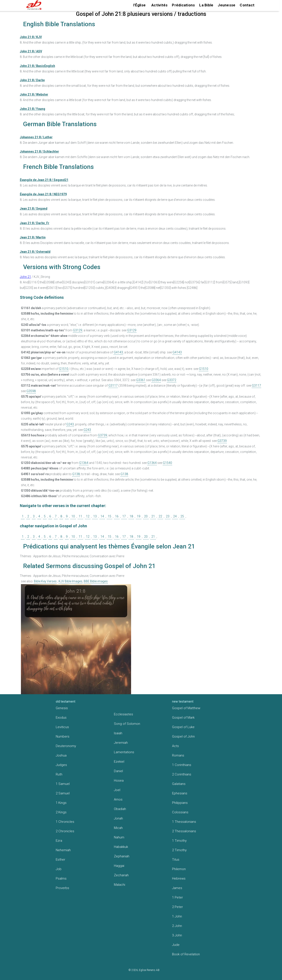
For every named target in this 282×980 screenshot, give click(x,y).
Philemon (179, 869)
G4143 (118, 352)
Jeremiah (121, 743)
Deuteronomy (66, 746)
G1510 (64, 369)
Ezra (59, 841)
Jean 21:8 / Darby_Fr (35, 223)
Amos (118, 799)
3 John (177, 935)
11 (80, 516)
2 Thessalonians (184, 831)
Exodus (61, 718)
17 (124, 516)
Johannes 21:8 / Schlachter (39, 151)
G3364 (156, 380)
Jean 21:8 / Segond (34, 209)
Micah (118, 828)
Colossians (180, 812)
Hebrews (179, 878)
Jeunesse (226, 5)
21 (153, 516)
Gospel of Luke (183, 727)
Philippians (180, 803)
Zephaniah (122, 856)
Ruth (59, 774)
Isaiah (118, 733)
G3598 (31, 391)
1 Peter (177, 897)
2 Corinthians (182, 774)
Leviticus (62, 727)
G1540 (167, 463)
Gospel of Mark (183, 718)
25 (182, 516)
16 (117, 516)
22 (160, 516)
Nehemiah (63, 850)
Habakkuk (121, 847)
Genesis (62, 708)
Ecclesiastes (123, 714)
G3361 (141, 380)
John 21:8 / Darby (32, 80)
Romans (178, 755)
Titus (176, 860)
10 (73, 516)
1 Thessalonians (184, 822)
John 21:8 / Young (32, 109)
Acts (175, 746)
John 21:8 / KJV (31, 37)
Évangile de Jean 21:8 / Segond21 (44, 180)
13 (95, 516)
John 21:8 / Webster (34, 94)
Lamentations (124, 752)
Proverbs (62, 888)
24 (175, 516)
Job (59, 869)
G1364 (84, 463)
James (177, 888)
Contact (247, 5)
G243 (70, 424)
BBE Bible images (96, 581)
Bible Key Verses (45, 581)
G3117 (113, 386)
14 (102, 516)
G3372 (172, 380)
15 (109, 516)
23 (168, 516)
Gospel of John (183, 736)
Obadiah (120, 809)
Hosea (119, 781)
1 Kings (61, 803)
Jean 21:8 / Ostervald (35, 252)
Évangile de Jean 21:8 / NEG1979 (43, 194)
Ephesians (180, 793)
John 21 (25, 277)
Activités (159, 5)
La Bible (206, 5)
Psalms (61, 878)
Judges (61, 765)
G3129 (78, 330)
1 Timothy (179, 841)
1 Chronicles (65, 822)
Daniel (118, 771)
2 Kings (61, 812)
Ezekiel (119, 762)
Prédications (183, 5)
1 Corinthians (182, 765)
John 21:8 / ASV (31, 51)
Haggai (119, 866)
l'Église (139, 5)
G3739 (102, 435)
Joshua (61, 755)
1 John (177, 916)
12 (88, 516)
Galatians (179, 784)
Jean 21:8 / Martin (33, 237)
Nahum (119, 837)
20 (146, 516)
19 (139, 516)
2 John (177, 926)
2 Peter (177, 907)
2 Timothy (179, 850)
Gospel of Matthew (186, 708)
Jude (176, 945)
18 (131, 516)
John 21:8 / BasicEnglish (37, 66)
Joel (117, 790)
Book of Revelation (186, 954)
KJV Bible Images (70, 581)
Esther (60, 860)
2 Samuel (63, 793)
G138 (76, 474)
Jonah (118, 818)
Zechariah (121, 875)
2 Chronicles (65, 831)
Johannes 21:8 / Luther (36, 137)
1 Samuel (63, 784)
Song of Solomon (127, 724)
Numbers (63, 736)
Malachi (120, 885)
